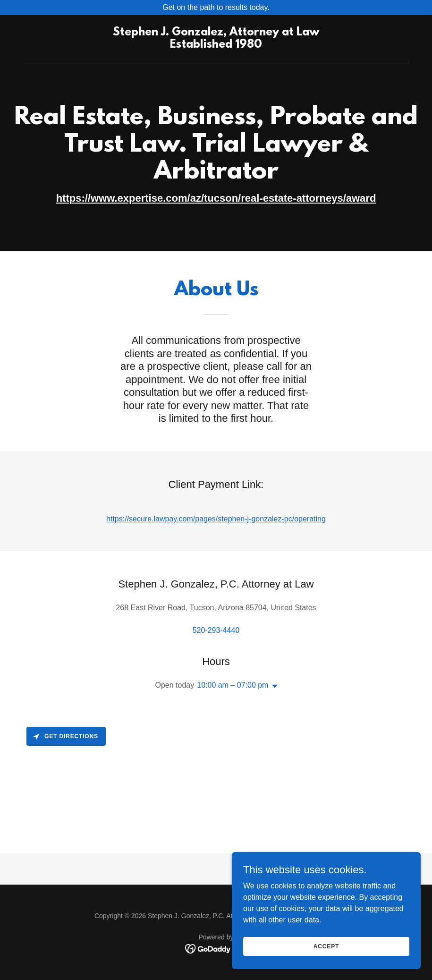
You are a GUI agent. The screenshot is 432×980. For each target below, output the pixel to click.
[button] (273, 686)
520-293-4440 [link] (216, 630)
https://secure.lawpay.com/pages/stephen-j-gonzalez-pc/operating (216, 519)
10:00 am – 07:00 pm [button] (233, 685)
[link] (216, 45)
